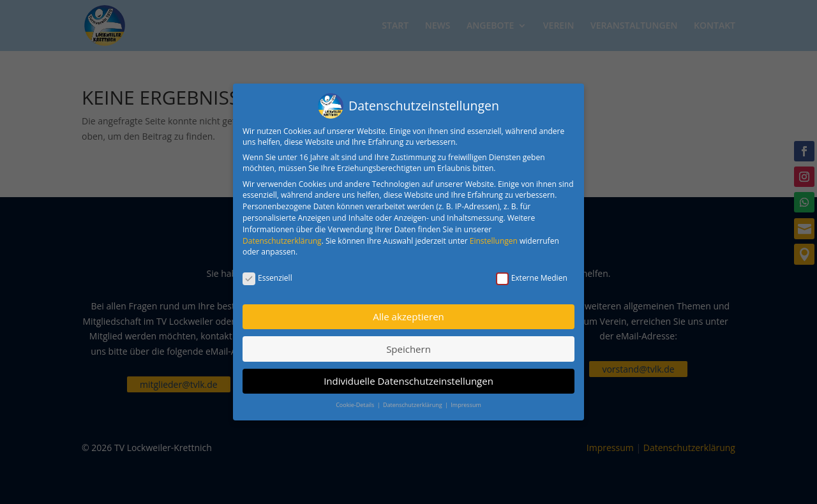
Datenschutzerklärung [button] (413, 405)
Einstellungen (494, 241)
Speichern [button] (408, 349)
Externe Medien (532, 278)
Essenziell (267, 278)
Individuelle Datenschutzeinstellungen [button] (408, 381)
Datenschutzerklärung (282, 241)
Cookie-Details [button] (356, 405)
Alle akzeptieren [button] (408, 316)
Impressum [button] (466, 405)
